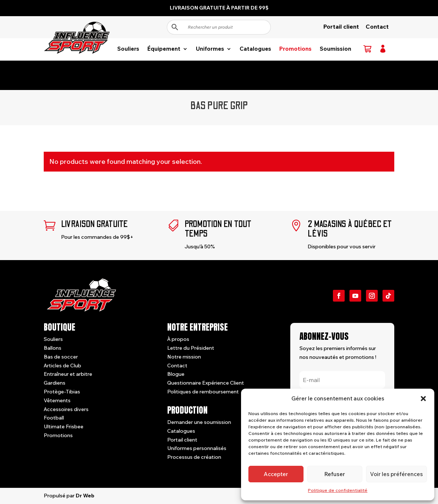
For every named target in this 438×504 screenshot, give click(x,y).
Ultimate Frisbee (64, 426)
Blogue (176, 374)
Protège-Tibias (62, 392)
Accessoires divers (66, 409)
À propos (178, 339)
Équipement (164, 49)
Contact (377, 26)
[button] (423, 399)
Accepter (276, 474)
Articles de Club (62, 366)
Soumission (335, 49)
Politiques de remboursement (203, 392)
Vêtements (57, 400)
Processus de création (194, 457)
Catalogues (255, 49)
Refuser (335, 474)
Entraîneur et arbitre (68, 374)
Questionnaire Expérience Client (206, 383)
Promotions (295, 49)
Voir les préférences (396, 474)
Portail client (341, 26)
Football (54, 418)
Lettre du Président (191, 348)
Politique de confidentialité (338, 490)
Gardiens (55, 383)
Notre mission (184, 357)
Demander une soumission (199, 422)
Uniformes (210, 49)
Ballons (53, 348)
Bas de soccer (61, 357)
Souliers (128, 49)
